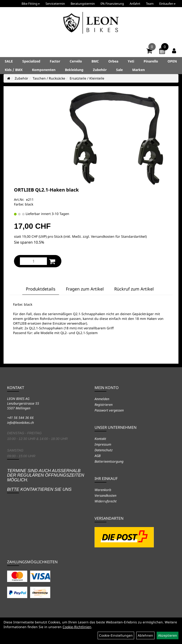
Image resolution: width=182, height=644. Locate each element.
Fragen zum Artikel (85, 289)
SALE (9, 61)
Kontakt (100, 439)
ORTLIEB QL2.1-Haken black (46, 190)
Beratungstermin (83, 4)
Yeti (131, 61)
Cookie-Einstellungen (116, 635)
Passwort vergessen (109, 410)
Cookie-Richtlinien (77, 627)
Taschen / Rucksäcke (49, 78)
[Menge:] (33, 261)
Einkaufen (167, 4)
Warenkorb (103, 490)
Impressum (103, 444)
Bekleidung (74, 70)
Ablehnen (145, 635)
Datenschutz (104, 450)
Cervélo (76, 61)
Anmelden (102, 399)
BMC (95, 61)
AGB (98, 456)
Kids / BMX (14, 70)
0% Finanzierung (112, 4)
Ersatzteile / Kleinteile (87, 78)
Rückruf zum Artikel (134, 289)
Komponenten (44, 70)
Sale (119, 70)
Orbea (113, 61)
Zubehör (100, 70)
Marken (139, 70)
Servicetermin (55, 4)
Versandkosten (105, 495)
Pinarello (151, 61)
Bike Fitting (31, 4)
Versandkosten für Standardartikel (118, 236)
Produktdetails (41, 289)
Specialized (31, 61)
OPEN (172, 61)
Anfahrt (135, 4)
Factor (55, 61)
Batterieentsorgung (109, 461)
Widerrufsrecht (106, 501)
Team (150, 4)
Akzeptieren (168, 635)
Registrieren (104, 405)
